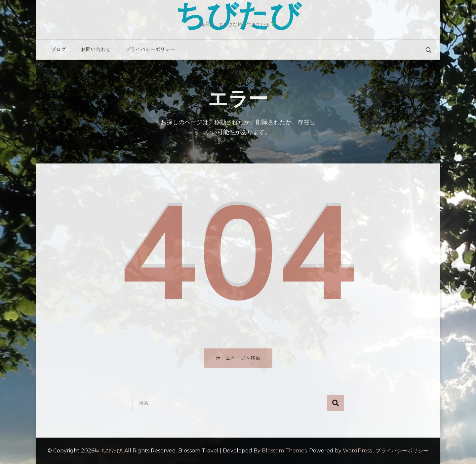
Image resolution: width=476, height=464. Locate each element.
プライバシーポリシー (150, 49)
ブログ (59, 49)
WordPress (357, 451)
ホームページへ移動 (238, 358)
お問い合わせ (96, 49)
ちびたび (111, 451)
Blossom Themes (284, 451)
